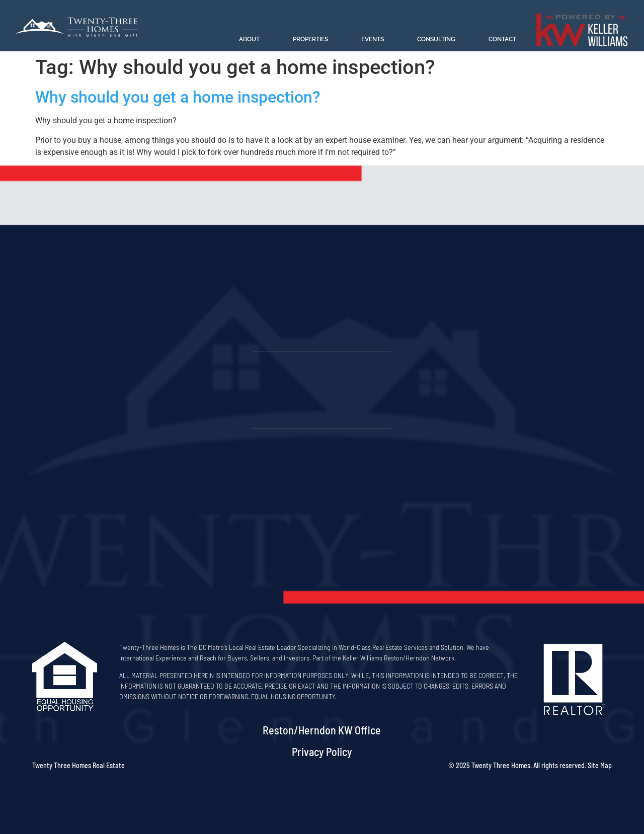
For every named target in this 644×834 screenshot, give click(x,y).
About (249, 39)
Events (373, 39)
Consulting (436, 39)
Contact (502, 39)
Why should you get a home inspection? (178, 97)
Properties (310, 39)
